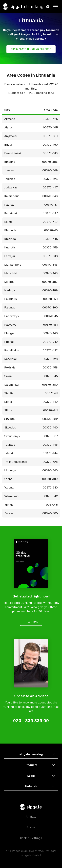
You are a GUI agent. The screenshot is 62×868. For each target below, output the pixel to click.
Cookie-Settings (31, 838)
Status (31, 827)
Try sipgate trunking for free (31, 49)
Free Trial (31, 622)
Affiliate (31, 817)
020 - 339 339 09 (31, 721)
